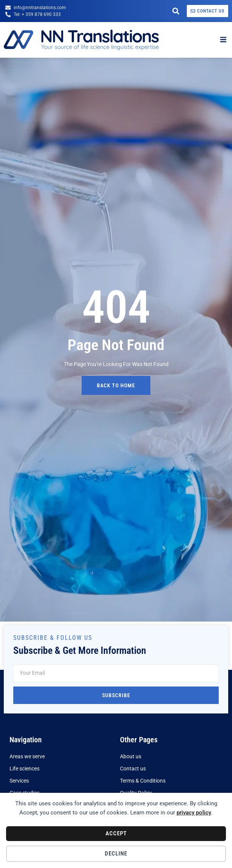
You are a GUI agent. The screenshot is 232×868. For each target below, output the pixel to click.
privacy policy (194, 813)
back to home (116, 385)
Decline (116, 854)
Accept (116, 833)
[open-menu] (223, 40)
